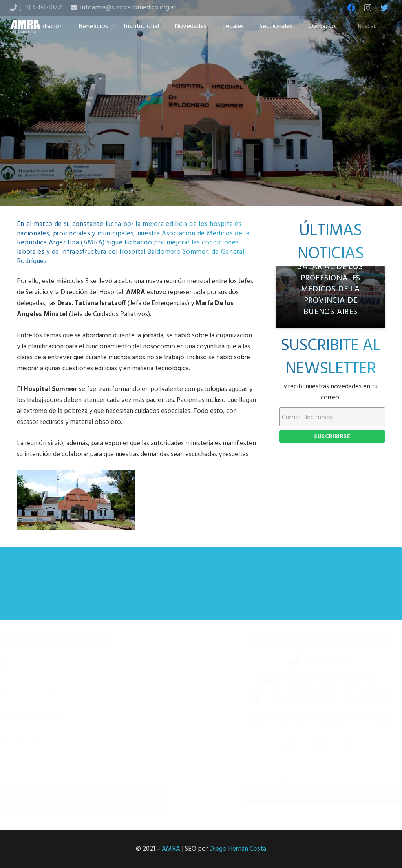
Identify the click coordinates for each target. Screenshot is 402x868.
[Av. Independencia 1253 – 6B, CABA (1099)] (249, 697)
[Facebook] (351, 8)
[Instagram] (368, 8)
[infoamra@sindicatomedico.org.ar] (260, 679)
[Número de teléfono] (94, 714)
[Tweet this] (201, 164)
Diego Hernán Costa (238, 849)
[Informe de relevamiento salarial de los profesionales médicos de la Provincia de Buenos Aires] (330, 297)
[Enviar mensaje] (94, 800)
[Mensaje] (94, 757)
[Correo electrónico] (94, 689)
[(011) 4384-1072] (287, 661)
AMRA (171, 849)
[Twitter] (384, 8)
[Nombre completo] (94, 664)
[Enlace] (26, 26)
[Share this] (176, 164)
